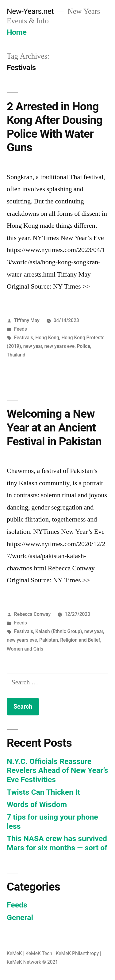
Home (17, 32)
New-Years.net (30, 11)
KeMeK (14, 953)
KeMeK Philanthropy (77, 953)
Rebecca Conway (32, 614)
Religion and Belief (80, 640)
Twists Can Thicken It (43, 792)
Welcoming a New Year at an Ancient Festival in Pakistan (54, 427)
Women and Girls (25, 649)
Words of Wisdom (37, 804)
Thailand (16, 355)
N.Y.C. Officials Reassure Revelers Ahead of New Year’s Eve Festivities (57, 770)
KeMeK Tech (39, 953)
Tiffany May (27, 320)
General (20, 917)
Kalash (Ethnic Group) (59, 631)
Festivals (24, 338)
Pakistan (49, 640)
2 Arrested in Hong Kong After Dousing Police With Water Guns (55, 127)
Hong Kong (47, 338)
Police (84, 346)
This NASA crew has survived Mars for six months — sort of (57, 843)
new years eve (60, 346)
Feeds (21, 329)
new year (33, 346)
